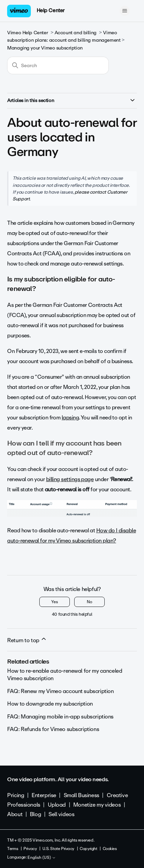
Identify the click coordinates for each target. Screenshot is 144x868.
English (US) (42, 858)
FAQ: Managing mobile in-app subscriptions (60, 717)
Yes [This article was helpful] (55, 602)
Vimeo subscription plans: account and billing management (64, 36)
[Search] (58, 65)
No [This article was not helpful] (89, 602)
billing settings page (70, 479)
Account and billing (76, 33)
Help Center (51, 11)
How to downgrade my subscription (50, 704)
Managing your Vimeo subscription (45, 48)
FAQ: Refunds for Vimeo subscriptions (53, 729)
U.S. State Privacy (58, 849)
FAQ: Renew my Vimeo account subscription (60, 691)
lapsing (70, 418)
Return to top (27, 640)
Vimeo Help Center (27, 33)
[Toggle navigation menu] (125, 11)
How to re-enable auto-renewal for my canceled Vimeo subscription (65, 675)
